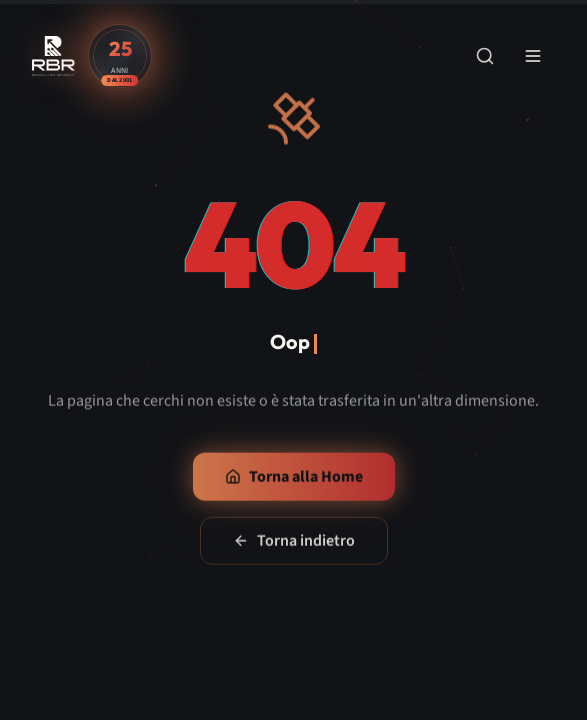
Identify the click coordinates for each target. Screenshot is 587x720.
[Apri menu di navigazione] (533, 56)
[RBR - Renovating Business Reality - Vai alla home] (54, 56)
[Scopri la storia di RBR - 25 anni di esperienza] (120, 56)
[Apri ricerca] (485, 56)
